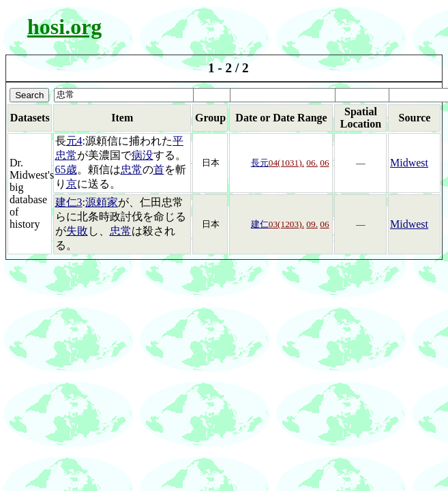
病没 (143, 155)
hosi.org (64, 27)
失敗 (77, 231)
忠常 (132, 169)
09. (312, 224)
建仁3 (69, 202)
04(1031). (286, 163)
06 (324, 163)
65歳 (66, 169)
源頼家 (102, 202)
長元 (260, 163)
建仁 (260, 224)
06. (312, 163)
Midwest (409, 163)
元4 (74, 141)
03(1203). (286, 224)
